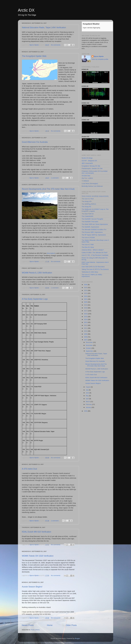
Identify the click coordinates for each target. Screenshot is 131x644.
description (51, 253)
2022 (86, 296)
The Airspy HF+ (87, 201)
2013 (86, 322)
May (87, 396)
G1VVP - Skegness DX (89, 161)
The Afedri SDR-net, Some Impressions (95, 224)
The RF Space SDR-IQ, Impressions (94, 235)
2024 (86, 290)
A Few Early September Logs (35, 299)
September (90, 351)
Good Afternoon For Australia (35, 142)
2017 (86, 311)
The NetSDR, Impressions (90, 227)
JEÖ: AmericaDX (87, 163)
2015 (86, 317)
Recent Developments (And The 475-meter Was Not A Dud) (48, 189)
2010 (86, 331)
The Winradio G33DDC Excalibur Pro (94, 230)
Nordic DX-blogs (87, 158)
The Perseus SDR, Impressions (92, 232)
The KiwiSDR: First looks (90, 222)
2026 (86, 285)
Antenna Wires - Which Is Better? (93, 250)
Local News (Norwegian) (90, 184)
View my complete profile (100, 59)
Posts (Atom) (35, 630)
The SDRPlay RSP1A (89, 204)
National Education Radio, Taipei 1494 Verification (44, 28)
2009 (86, 334)
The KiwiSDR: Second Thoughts (92, 219)
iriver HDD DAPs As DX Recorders (93, 267)
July (87, 390)
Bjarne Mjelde (99, 56)
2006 (86, 411)
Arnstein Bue (86, 176)
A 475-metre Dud (29, 469)
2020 (86, 302)
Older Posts (71, 625)
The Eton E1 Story (88, 247)
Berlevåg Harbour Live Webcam (92, 186)
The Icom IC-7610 (88, 199)
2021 (86, 299)
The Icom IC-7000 (88, 245)
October (89, 348)
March (88, 402)
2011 (86, 328)
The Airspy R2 (86, 207)
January (89, 407)
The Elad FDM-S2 (88, 214)
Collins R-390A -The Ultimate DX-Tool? (95, 253)
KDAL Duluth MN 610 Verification (37, 532)
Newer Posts (28, 625)
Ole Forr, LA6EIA (87, 178)
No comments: (56, 45)
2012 (86, 325)
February (89, 404)
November (89, 345)
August (88, 387)
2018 (86, 308)
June (88, 393)
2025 (86, 288)
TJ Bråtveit (85, 181)
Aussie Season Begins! (32, 587)
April (88, 399)
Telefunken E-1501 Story (90, 272)
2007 (86, 340)
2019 (86, 305)
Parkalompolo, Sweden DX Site (92, 168)
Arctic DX (26, 10)
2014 (86, 319)
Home (50, 625)
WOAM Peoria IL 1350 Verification (37, 273)
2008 (86, 337)
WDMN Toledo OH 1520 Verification (38, 556)
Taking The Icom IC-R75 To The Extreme (95, 269)
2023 (86, 293)
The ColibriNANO (87, 216)
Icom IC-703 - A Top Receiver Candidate (95, 255)
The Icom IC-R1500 (88, 238)
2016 (86, 314)
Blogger (77, 638)
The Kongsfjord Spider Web (34, 56)
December (89, 342)
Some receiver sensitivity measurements (95, 196)
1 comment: (55, 178)
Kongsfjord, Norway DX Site (91, 166)
